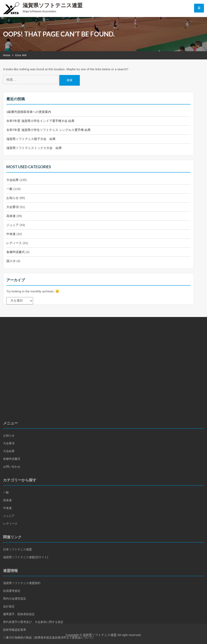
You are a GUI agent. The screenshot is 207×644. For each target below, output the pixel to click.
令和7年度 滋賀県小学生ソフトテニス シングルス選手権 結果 (49, 130)
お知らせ (13, 198)
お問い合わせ (12, 525)
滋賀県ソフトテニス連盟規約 (22, 641)
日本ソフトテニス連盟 (17, 608)
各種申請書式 (16, 252)
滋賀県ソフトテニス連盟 (53, 5)
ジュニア (13, 225)
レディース (14, 243)
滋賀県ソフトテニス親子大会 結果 (31, 139)
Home (7, 55)
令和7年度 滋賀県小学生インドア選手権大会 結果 (40, 121)
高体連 (11, 216)
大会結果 (13, 180)
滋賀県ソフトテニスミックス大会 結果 (34, 148)
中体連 (11, 234)
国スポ (11, 261)
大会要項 (13, 207)
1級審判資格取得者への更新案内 (29, 112)
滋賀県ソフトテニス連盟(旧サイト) (26, 615)
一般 (9, 189)
